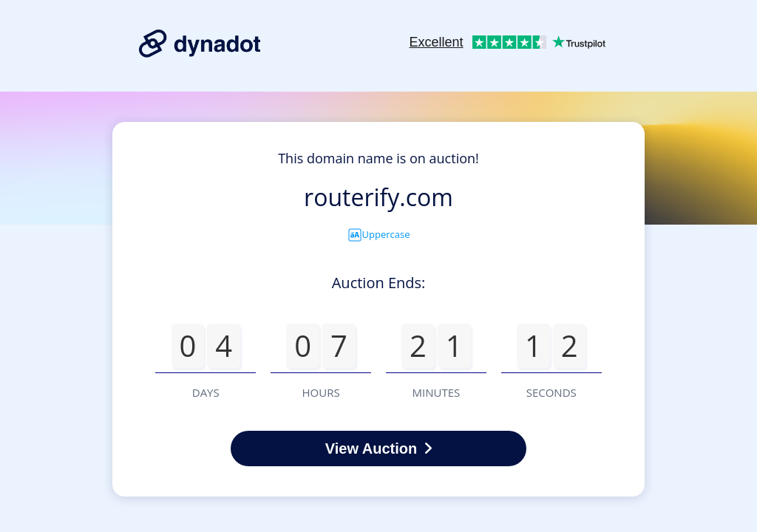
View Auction (378, 449)
